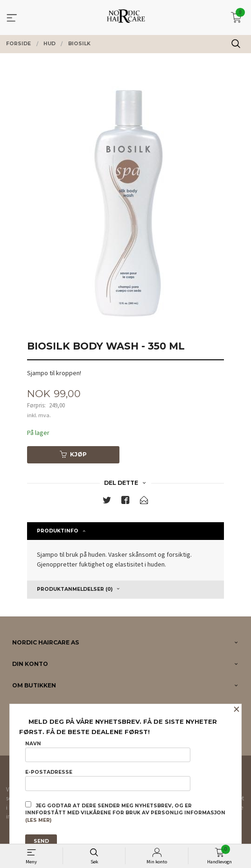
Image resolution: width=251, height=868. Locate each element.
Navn (108, 751)
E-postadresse (108, 780)
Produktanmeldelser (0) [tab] (75, 589)
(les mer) (38, 820)
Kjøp (73, 454)
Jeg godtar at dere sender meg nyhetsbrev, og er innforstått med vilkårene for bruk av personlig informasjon (125, 812)
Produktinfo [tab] (58, 531)
